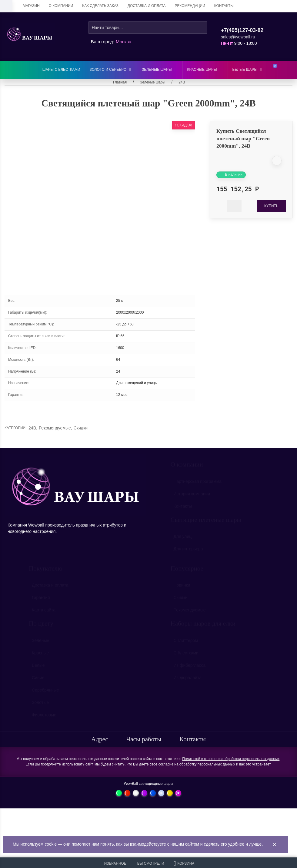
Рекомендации (190, 6)
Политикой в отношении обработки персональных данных (231, 759)
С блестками (186, 656)
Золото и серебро (111, 70)
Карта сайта (44, 613)
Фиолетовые (44, 718)
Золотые (40, 705)
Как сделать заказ (100, 6)
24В (33, 428)
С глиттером (186, 643)
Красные (40, 656)
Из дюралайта (188, 680)
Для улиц (183, 539)
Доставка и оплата (147, 6)
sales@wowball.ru (238, 37)
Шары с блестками (61, 70)
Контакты (224, 6)
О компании (61, 6)
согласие (166, 764)
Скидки (81, 428)
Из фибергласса (190, 668)
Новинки (182, 588)
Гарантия (41, 600)
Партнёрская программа (198, 484)
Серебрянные (45, 693)
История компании (192, 497)
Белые (38, 668)
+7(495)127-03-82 (242, 30)
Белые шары (248, 70)
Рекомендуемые (55, 428)
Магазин (31, 6)
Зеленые (40, 643)
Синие (38, 680)
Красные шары (205, 70)
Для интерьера (188, 552)
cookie (51, 844)
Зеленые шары (160, 70)
